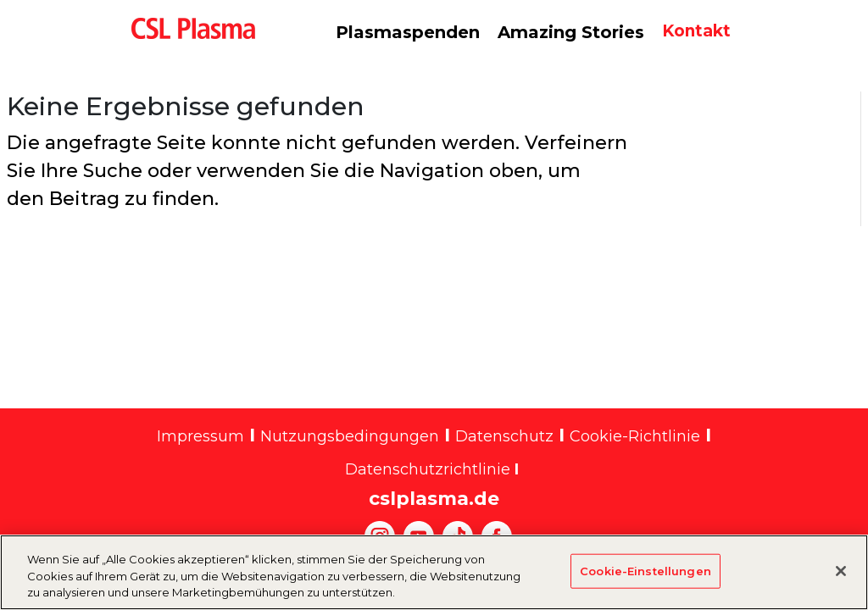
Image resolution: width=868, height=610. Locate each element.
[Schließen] (841, 579)
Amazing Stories (571, 32)
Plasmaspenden (408, 32)
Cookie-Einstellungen (645, 579)
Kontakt (696, 31)
